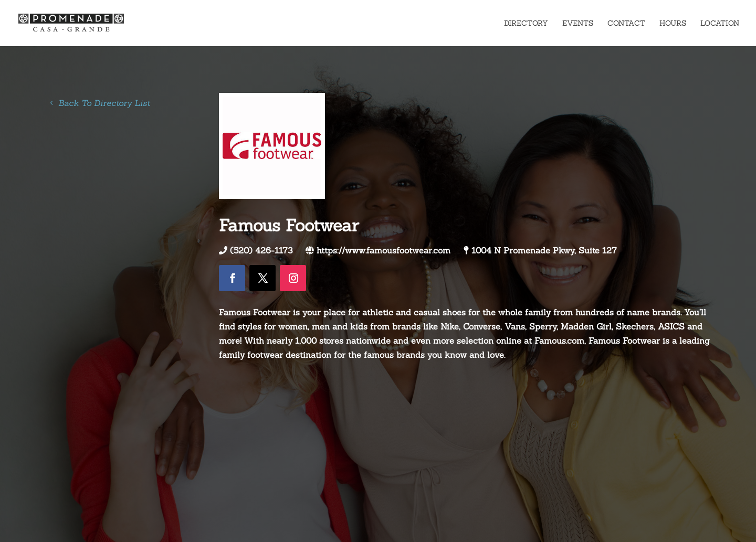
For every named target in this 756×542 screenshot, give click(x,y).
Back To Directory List (104, 103)
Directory (526, 24)
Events (578, 24)
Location (720, 24)
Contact (626, 24)
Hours (673, 24)
